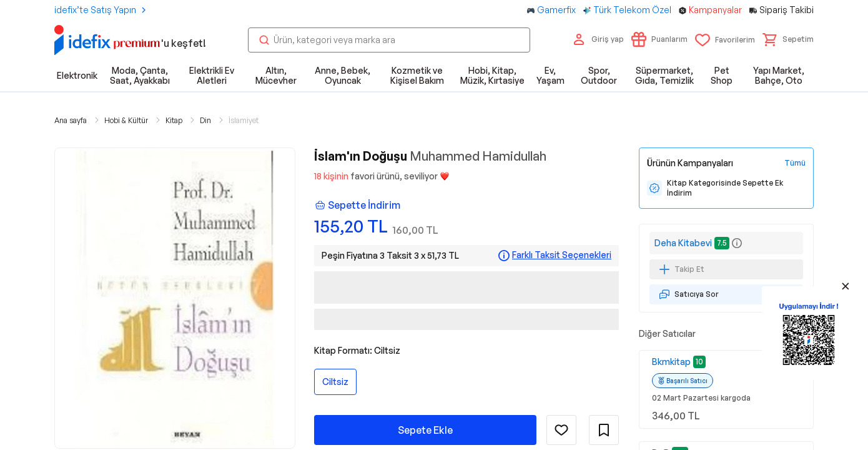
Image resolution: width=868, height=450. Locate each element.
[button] (788, 39)
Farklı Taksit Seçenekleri (562, 255)
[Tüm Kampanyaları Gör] (795, 163)
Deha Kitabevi (683, 243)
